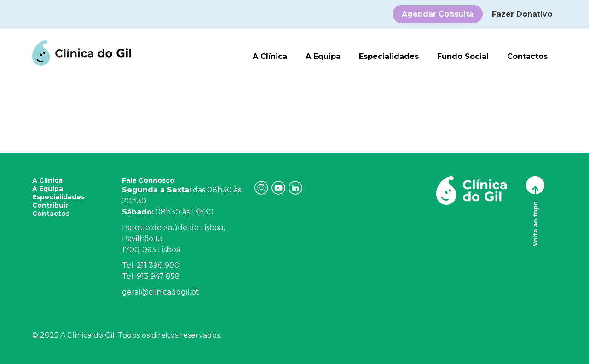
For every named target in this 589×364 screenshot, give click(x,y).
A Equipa (323, 56)
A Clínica (270, 56)
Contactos (527, 56)
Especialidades (389, 56)
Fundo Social (463, 56)
